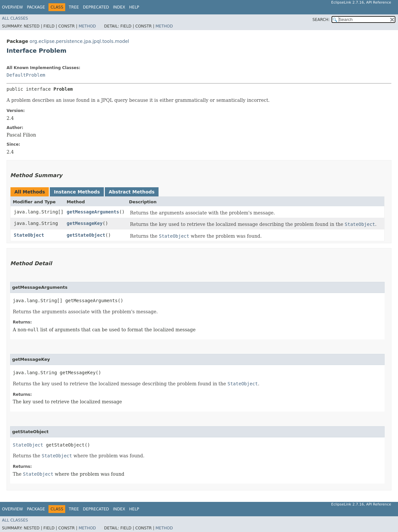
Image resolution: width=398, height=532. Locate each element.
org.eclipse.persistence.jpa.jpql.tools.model (79, 41)
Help (134, 7)
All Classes (15, 18)
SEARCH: (321, 20)
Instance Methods (77, 192)
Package (36, 7)
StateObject (29, 235)
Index (119, 7)
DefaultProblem (26, 75)
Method (87, 26)
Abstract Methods (132, 192)
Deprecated (96, 7)
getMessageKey (85, 223)
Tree (74, 7)
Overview (12, 7)
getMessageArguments (93, 212)
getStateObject (86, 235)
